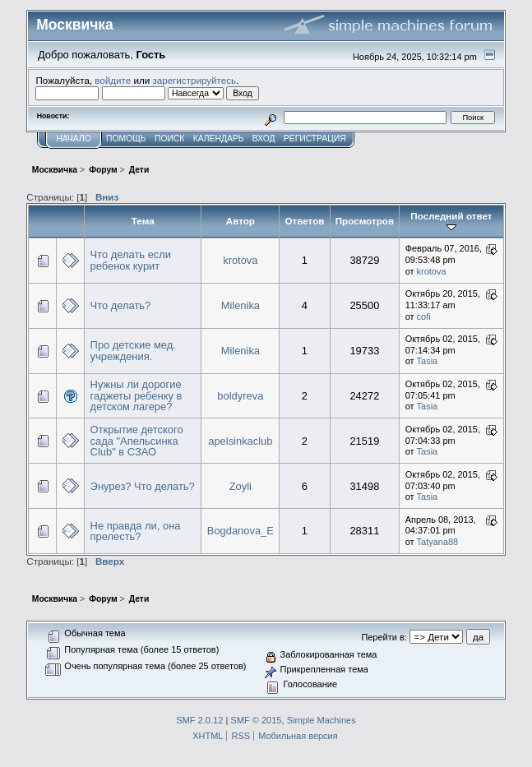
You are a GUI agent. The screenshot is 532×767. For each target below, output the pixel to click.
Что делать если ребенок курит (131, 260)
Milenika (241, 305)
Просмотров (365, 221)
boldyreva (240, 396)
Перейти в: (384, 637)
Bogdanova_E (241, 531)
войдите (113, 80)
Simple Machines (322, 720)
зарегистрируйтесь (194, 80)
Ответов (304, 221)
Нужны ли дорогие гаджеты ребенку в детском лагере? (136, 395)
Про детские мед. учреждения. (133, 351)
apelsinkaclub (240, 441)
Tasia (428, 361)
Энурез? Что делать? (143, 486)
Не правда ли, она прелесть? (136, 531)
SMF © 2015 (256, 720)
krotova (240, 260)
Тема (143, 221)
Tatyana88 (438, 542)
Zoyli (241, 486)
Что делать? (121, 305)
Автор (241, 221)
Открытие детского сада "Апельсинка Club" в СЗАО (137, 441)
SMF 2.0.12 (199, 720)
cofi (424, 317)
